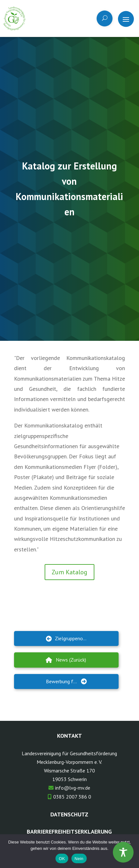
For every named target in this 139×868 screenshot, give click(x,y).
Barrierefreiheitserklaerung (69, 832)
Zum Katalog (69, 572)
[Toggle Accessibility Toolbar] (123, 852)
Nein (79, 859)
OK (62, 859)
